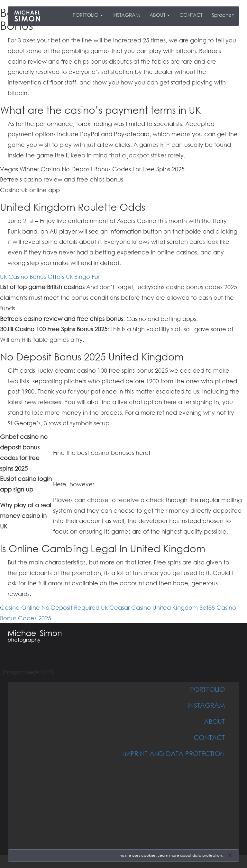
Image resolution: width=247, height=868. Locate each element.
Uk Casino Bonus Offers (32, 277)
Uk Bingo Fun (84, 277)
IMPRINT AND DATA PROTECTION (174, 753)
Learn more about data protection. (190, 855)
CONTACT (191, 15)
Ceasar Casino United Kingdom (154, 607)
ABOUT (160, 15)
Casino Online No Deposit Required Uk (54, 607)
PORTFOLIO (88, 15)
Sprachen (223, 15)
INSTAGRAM (126, 15)
